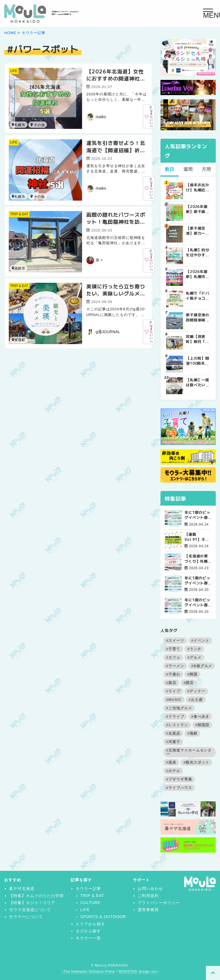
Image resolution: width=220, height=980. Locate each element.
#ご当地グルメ (179, 708)
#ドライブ (175, 717)
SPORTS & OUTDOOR (103, 917)
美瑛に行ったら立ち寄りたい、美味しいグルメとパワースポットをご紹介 (116, 293)
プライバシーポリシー (159, 903)
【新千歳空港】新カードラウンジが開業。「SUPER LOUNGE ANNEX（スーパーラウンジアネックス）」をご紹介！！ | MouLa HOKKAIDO (198, 231)
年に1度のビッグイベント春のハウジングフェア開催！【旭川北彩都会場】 (198, 602)
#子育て (173, 649)
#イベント (200, 641)
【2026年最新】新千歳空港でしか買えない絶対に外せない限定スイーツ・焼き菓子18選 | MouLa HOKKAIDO (198, 209)
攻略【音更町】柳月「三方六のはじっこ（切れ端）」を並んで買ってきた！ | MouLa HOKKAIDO (198, 339)
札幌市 (19, 125)
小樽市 (32, 125)
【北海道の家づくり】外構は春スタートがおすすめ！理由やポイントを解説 (196, 559)
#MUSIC (174, 700)
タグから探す (88, 931)
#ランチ (194, 649)
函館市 (32, 196)
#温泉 (171, 762)
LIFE (14, 71)
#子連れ (173, 674)
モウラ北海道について (30, 910)
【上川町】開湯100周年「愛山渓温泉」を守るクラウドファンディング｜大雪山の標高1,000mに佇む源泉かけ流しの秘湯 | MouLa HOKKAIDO (198, 361)
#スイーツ (175, 641)
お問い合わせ (150, 889)
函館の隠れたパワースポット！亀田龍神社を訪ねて (116, 221)
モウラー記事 (34, 33)
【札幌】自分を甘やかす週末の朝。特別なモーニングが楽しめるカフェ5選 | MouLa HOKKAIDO (198, 252)
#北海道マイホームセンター (189, 752)
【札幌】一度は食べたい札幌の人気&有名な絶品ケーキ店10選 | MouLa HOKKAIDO (198, 382)
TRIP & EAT (19, 214)
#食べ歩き (200, 717)
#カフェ (173, 657)
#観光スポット (196, 762)
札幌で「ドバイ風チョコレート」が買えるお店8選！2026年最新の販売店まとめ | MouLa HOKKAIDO (198, 296)
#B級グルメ (202, 666)
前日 (170, 169)
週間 (188, 169)
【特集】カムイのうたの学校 (36, 896)
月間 (206, 169)
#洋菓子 (173, 742)
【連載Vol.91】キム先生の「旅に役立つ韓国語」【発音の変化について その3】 (198, 537)
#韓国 (192, 674)
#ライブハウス (179, 788)
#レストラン (177, 725)
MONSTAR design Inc (138, 972)
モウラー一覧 (88, 938)
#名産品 (173, 733)
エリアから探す (90, 924)
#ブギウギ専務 (179, 779)
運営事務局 (148, 910)
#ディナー (196, 691)
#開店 (188, 683)
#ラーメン (175, 666)
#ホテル (173, 771)
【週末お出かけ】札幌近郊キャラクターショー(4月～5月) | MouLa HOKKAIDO (198, 187)
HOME (10, 33)
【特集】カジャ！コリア (32, 903)
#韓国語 (202, 725)
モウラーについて (26, 917)
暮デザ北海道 (22, 889)
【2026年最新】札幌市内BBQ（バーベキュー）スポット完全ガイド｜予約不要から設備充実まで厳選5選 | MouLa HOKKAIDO (198, 274)
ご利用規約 (148, 896)
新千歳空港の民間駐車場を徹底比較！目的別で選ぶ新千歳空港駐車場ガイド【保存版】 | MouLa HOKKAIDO (198, 317)
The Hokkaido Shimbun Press (89, 972)
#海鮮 (192, 733)
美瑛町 (19, 340)
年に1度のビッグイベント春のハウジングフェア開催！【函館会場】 (198, 580)
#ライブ (173, 691)
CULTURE (91, 903)
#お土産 (196, 700)
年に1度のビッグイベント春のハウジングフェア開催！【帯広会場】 (198, 515)
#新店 (171, 683)
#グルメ (194, 657)
